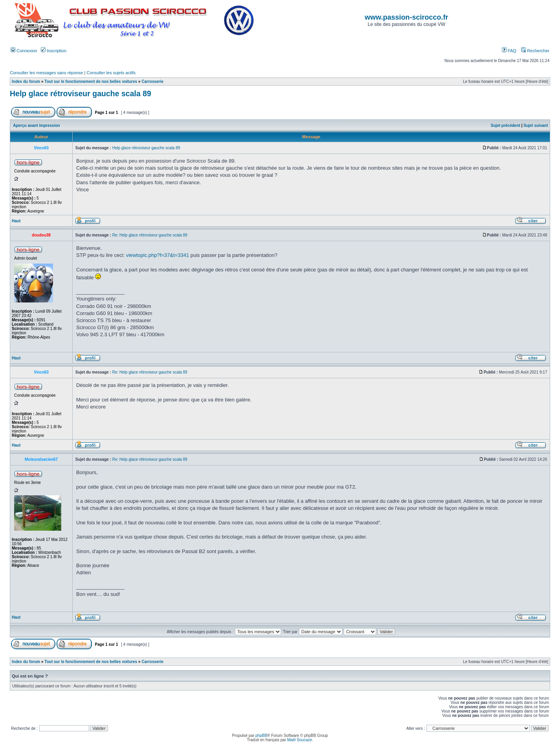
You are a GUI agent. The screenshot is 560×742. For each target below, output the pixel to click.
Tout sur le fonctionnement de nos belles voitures (91, 82)
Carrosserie (152, 82)
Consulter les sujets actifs (111, 73)
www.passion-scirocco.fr (406, 17)
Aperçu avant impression (36, 125)
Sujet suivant (536, 125)
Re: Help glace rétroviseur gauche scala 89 (150, 235)
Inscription (54, 51)
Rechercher (535, 51)
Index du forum (26, 82)
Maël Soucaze (299, 740)
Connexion (24, 51)
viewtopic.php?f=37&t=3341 (157, 255)
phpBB (261, 736)
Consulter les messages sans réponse (46, 73)
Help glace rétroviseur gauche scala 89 (81, 93)
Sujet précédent (506, 125)
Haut (16, 221)
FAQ (509, 51)
